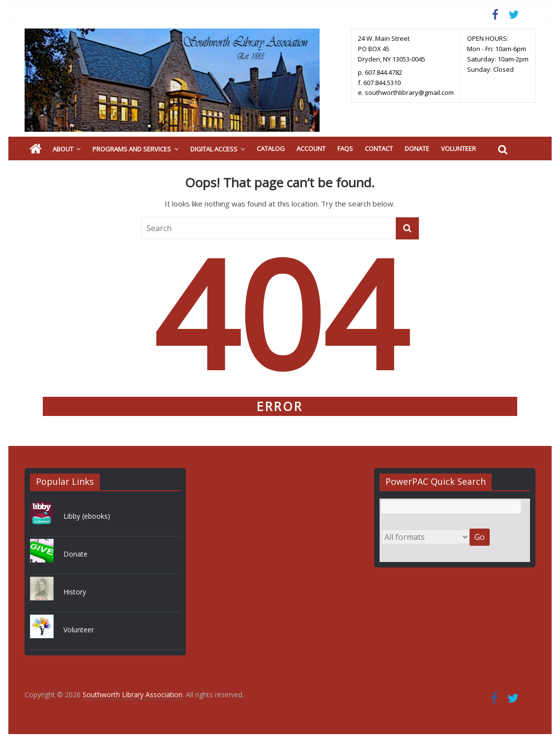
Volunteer (458, 148)
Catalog (271, 148)
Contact (379, 148)
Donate (417, 148)
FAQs (345, 148)
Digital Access (214, 149)
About (63, 149)
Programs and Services (132, 149)
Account (311, 148)
